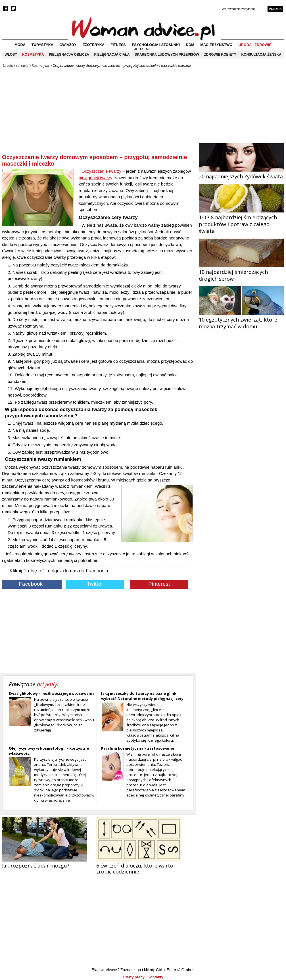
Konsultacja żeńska (261, 55)
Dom (190, 45)
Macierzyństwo (216, 45)
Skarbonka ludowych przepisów (167, 55)
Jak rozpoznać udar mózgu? (36, 866)
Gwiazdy (68, 45)
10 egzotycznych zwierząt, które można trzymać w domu (241, 320)
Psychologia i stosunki (156, 45)
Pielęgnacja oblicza (69, 55)
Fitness (118, 45)
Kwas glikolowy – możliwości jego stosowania (52, 693)
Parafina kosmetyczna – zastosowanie (138, 748)
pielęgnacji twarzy (95, 178)
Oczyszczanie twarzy (101, 171)
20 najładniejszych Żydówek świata (241, 173)
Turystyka (42, 45)
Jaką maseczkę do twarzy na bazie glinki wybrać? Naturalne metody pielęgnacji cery (142, 696)
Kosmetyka (33, 55)
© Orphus (186, 970)
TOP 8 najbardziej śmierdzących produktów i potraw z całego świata (241, 221)
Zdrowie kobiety (220, 55)
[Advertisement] (97, 113)
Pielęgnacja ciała (112, 55)
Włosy (11, 55)
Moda (20, 45)
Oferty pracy (134, 977)
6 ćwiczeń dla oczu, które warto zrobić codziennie (135, 869)
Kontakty (155, 977)
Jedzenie (143, 49)
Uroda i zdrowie (255, 45)
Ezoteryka (93, 45)
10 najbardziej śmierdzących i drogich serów (241, 272)
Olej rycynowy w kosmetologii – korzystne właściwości (49, 751)
